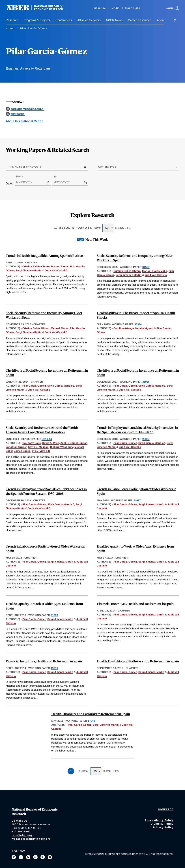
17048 (91, 721)
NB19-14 (47, 439)
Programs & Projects (37, 20)
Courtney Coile (32, 443)
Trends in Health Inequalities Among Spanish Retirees (45, 256)
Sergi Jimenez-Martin (129, 275)
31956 (146, 382)
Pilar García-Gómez (34, 386)
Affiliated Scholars (89, 20)
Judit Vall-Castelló (56, 270)
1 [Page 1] (71, 771)
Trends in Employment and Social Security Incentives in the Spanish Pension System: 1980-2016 (137, 430)
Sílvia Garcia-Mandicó (61, 386)
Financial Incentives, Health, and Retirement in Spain (135, 604)
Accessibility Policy (159, 820)
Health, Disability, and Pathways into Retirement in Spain (138, 661)
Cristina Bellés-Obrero (36, 266)
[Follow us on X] (14, 857)
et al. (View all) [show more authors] (41, 451)
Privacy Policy (163, 827)
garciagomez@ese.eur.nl (27, 109)
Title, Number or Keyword (24, 167)
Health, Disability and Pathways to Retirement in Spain (91, 714)
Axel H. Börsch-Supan (74, 443)
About (161, 20)
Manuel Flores (60, 266)
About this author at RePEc (24, 121)
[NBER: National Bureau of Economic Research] (38, 9)
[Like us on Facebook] (43, 857)
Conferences (64, 20)
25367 (146, 439)
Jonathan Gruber (16, 447)
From (23, 176)
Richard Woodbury (62, 447)
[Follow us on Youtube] (50, 857)
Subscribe (99, 8)
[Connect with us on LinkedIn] (21, 857)
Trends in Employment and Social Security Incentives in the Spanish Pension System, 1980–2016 (46, 491)
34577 (146, 267)
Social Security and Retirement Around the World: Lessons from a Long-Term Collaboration (42, 430)
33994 (138, 324)
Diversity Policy (162, 824)
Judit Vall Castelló (156, 275)
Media (116, 8)
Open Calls (133, 8)
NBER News (114, 20)
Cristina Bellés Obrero (36, 328)
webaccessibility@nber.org (31, 839)
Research (12, 20)
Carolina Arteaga (124, 328)
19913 (54, 668)
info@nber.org (22, 835)
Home (10, 28)
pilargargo (18, 114)
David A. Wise (51, 443)
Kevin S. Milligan (38, 447)
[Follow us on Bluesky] (28, 857)
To (58, 176)
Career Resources (140, 20)
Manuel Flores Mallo (155, 271)
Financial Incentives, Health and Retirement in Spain (44, 661)
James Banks (22, 451)
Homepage (166, 809)
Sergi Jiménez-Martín (29, 270)
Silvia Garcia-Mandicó (152, 386)
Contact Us (20, 821)
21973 (54, 615)
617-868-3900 (21, 832)
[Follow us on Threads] (35, 857)
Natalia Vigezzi (144, 328)
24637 (137, 500)
